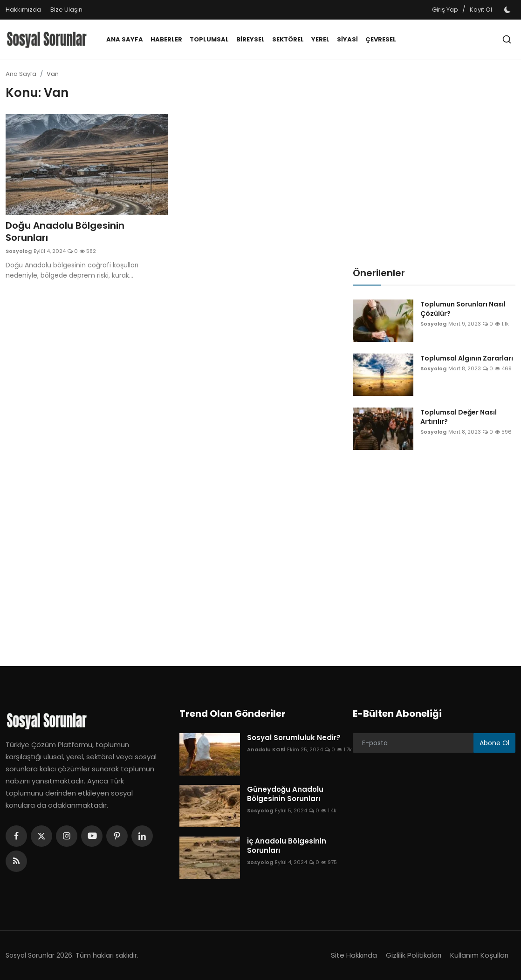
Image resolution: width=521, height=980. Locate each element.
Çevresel (381, 39)
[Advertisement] (174, 367)
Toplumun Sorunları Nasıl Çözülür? (463, 309)
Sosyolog (19, 251)
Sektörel (288, 39)
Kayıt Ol (481, 10)
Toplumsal (209, 39)
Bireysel (250, 39)
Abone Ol (494, 743)
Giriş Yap (445, 10)
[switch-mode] (508, 10)
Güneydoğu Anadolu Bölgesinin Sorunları (285, 794)
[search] (507, 39)
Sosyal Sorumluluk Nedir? (294, 738)
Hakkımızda (23, 10)
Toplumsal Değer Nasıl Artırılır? (459, 417)
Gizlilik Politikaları (414, 955)
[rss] (16, 861)
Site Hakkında (354, 955)
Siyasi (347, 39)
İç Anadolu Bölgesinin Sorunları (287, 846)
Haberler (166, 39)
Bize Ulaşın (66, 10)
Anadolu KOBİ (266, 749)
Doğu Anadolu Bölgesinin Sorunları (65, 231)
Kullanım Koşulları (479, 955)
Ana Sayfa (125, 39)
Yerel (320, 39)
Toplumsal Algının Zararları (467, 358)
